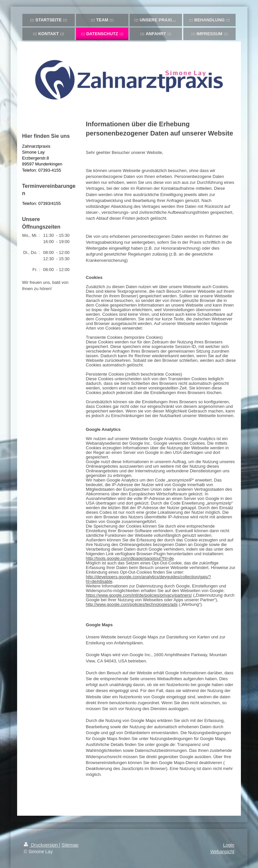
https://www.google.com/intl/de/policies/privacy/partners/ (139, 595)
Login (229, 845)
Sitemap (70, 845)
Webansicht (222, 852)
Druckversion (41, 845)
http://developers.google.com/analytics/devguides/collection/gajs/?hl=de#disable (148, 579)
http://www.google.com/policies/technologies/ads (132, 604)
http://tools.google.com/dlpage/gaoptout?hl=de (130, 558)
